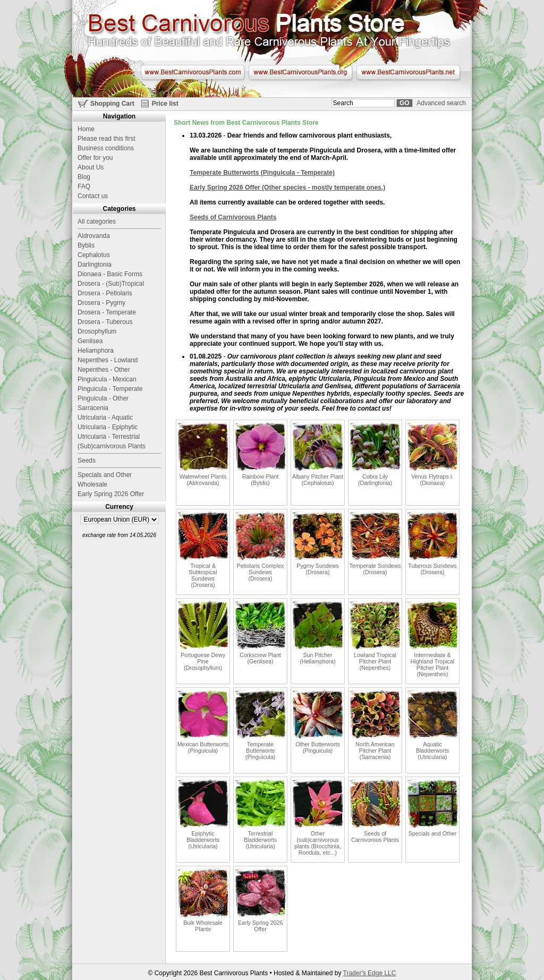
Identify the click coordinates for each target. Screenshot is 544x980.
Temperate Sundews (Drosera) (375, 542)
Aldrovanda (94, 236)
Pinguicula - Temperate (110, 389)
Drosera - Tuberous (105, 322)
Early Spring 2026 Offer (260, 899)
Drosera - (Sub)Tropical (111, 284)
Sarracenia (93, 408)
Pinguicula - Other (103, 398)
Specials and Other (432, 807)
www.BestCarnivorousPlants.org (300, 72)
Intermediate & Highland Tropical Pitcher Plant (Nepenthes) (432, 638)
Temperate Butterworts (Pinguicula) (260, 724)
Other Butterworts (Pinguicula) (318, 721)
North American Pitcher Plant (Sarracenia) (375, 724)
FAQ (84, 186)
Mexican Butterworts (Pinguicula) (203, 721)
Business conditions (106, 148)
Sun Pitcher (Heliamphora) (318, 632)
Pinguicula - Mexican (107, 379)
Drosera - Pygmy (101, 303)
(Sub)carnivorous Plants (112, 446)
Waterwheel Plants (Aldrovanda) (203, 453)
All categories (97, 221)
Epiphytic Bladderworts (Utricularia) (203, 813)
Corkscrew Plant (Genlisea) (260, 632)
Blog (84, 177)
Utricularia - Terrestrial (109, 437)
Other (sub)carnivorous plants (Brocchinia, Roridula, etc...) (318, 816)
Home (86, 129)
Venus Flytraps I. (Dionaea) (432, 453)
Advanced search (441, 103)
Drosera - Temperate (107, 312)
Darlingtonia (95, 265)
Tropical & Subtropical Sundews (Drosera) (203, 549)
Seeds (87, 461)
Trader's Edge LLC (370, 973)
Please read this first (107, 139)
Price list (165, 104)
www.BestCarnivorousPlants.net (408, 72)
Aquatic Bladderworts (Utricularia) (432, 724)
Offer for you (95, 158)
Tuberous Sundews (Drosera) (432, 542)
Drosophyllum (97, 331)
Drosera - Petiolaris (105, 293)
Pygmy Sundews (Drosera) (318, 542)
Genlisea (90, 341)
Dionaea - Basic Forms (110, 274)
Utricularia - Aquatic (105, 417)
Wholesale (92, 484)
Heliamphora (96, 351)
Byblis (86, 245)
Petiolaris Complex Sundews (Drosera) (260, 546)
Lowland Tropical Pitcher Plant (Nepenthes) (375, 635)
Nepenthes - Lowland (108, 360)
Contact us (93, 196)
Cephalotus (94, 255)
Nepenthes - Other (104, 370)
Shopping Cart (112, 104)
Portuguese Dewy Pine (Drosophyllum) (203, 635)
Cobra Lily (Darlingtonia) (375, 453)
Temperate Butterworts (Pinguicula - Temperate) (262, 173)
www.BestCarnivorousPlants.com (193, 72)
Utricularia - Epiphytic (108, 427)
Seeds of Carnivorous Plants (233, 217)
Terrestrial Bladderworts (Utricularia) (260, 813)
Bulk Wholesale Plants (203, 899)
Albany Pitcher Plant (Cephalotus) (318, 453)
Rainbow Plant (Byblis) (260, 453)
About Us (91, 167)
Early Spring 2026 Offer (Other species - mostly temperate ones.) (287, 188)
